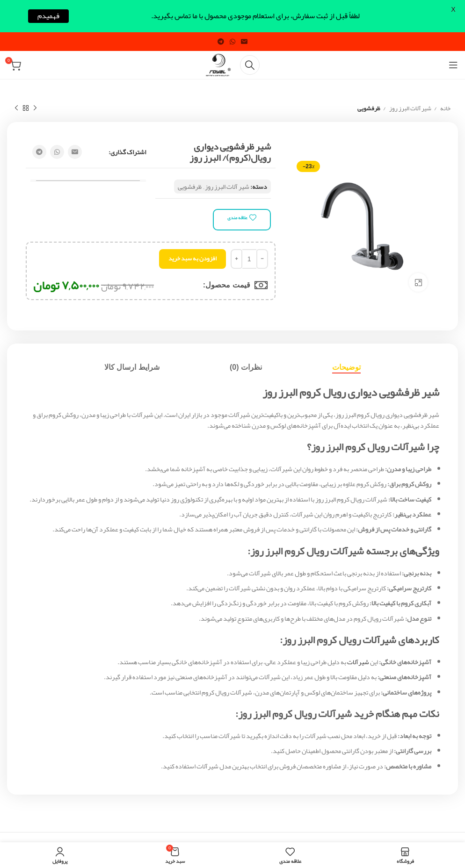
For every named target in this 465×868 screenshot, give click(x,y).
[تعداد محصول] (249, 259)
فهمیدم (48, 16)
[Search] (250, 65)
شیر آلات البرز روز (410, 109)
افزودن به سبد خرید (193, 258)
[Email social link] (244, 42)
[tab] (346, 367)
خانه (445, 109)
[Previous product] (35, 108)
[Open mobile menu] (453, 65)
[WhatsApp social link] (232, 42)
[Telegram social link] (221, 42)
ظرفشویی (369, 109)
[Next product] (16, 108)
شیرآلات (358, 662)
